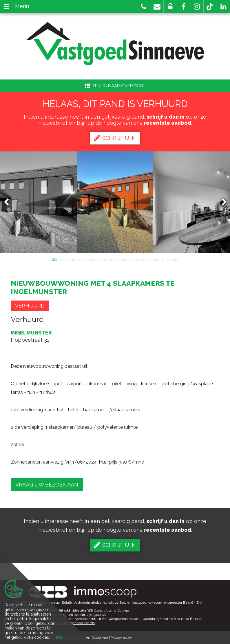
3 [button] (67, 259)
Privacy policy (121, 638)
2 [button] (61, 259)
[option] (115, 202)
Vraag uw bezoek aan (47, 485)
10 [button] (112, 259)
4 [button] (74, 259)
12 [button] (125, 259)
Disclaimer (100, 638)
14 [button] (137, 259)
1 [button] (54, 259)
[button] (184, 7)
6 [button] (86, 259)
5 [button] (80, 259)
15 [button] (144, 259)
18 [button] (163, 259)
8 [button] (99, 259)
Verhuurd (30, 306)
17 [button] (156, 259)
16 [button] (150, 259)
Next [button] (221, 202)
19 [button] (169, 259)
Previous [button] (9, 202)
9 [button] (105, 259)
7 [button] (93, 259)
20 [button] (176, 259)
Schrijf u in (115, 138)
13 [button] (131, 259)
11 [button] (118, 259)
